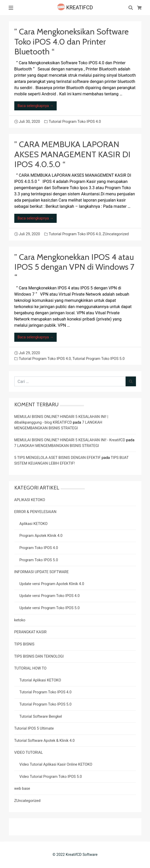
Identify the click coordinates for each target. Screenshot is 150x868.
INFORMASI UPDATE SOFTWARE (42, 572)
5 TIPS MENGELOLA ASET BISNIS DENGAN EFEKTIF (58, 458)
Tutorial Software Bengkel (41, 717)
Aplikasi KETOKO (34, 524)
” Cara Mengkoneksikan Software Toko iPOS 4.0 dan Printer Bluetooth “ (71, 41)
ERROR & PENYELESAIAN (35, 512)
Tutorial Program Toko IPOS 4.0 (75, 122)
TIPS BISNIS (24, 644)
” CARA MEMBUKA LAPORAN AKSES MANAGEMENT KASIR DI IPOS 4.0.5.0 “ (72, 154)
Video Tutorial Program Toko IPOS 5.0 (51, 777)
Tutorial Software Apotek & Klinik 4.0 (45, 741)
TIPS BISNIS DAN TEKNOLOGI (39, 656)
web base (22, 789)
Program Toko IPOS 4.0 (39, 548)
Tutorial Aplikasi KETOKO (40, 680)
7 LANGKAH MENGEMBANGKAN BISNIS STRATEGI (57, 446)
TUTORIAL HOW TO (30, 668)
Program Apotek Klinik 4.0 (41, 536)
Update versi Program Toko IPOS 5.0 (50, 608)
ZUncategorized (116, 234)
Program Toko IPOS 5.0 (39, 560)
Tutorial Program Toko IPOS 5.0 (99, 359)
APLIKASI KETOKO (30, 500)
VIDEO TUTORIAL (29, 753)
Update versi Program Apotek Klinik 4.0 (52, 584)
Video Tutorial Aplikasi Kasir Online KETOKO (56, 764)
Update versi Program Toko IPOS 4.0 (50, 596)
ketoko (20, 620)
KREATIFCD (75, 8)
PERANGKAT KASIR (31, 632)
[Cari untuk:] (70, 381)
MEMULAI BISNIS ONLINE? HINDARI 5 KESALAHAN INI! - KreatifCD (70, 440)
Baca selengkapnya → (36, 106)
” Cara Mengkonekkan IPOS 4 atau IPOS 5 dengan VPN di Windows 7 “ (74, 267)
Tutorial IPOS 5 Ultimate (34, 728)
